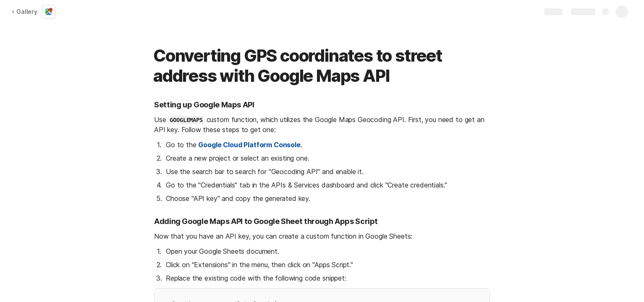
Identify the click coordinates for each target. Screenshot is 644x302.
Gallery (24, 12)
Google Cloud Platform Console (249, 145)
